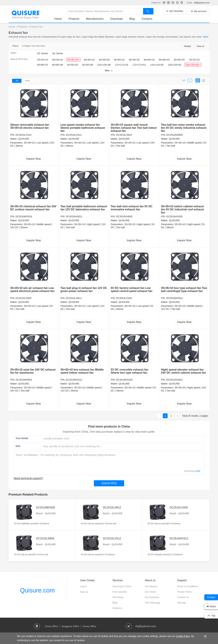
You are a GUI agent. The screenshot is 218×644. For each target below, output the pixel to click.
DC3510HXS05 (174, 216)
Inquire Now (33, 159)
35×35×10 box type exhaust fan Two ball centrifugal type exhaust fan (184, 290)
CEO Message (153, 603)
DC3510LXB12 (74, 298)
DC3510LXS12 (74, 135)
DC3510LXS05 (124, 298)
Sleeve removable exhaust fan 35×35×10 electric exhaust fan (30, 126)
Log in (83, 586)
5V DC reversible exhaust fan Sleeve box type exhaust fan (130, 371)
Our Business (152, 597)
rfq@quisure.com (202, 3)
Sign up (84, 592)
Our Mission (151, 586)
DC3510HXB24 (174, 380)
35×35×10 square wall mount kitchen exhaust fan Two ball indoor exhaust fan (134, 128)
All (17, 81)
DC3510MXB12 (174, 298)
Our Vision (150, 592)
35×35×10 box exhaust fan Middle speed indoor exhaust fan (82, 371)
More (206, 37)
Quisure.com (37, 590)
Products (74, 19)
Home (58, 19)
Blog (132, 19)
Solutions (117, 608)
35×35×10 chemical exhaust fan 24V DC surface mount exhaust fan (33, 208)
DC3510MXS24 (24, 216)
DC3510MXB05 (174, 135)
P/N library (118, 597)
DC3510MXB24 (24, 380)
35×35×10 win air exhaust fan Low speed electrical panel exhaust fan (32, 290)
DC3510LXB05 (23, 298)
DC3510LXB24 (124, 135)
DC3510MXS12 (74, 380)
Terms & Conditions (187, 586)
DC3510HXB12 (74, 216)
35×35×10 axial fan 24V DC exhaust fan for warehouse (33, 371)
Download (116, 19)
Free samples (120, 592)
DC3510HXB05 (124, 216)
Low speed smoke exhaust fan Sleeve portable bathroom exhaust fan (83, 128)
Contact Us (183, 597)
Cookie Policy (183, 636)
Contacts (147, 19)
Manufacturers (95, 19)
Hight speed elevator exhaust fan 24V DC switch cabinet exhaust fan (183, 371)
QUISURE (24, 139)
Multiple (188, 46)
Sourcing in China (122, 586)
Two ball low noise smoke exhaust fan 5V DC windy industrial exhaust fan (184, 128)
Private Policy (184, 592)
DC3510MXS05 (124, 380)
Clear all (200, 46)
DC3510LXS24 (23, 135)
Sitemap (181, 603)
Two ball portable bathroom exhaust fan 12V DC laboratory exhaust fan (84, 208)
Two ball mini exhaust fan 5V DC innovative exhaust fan (132, 208)
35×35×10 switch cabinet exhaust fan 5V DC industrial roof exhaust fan (182, 209)
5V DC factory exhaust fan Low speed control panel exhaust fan (132, 290)
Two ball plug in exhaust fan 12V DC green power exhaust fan (84, 290)
